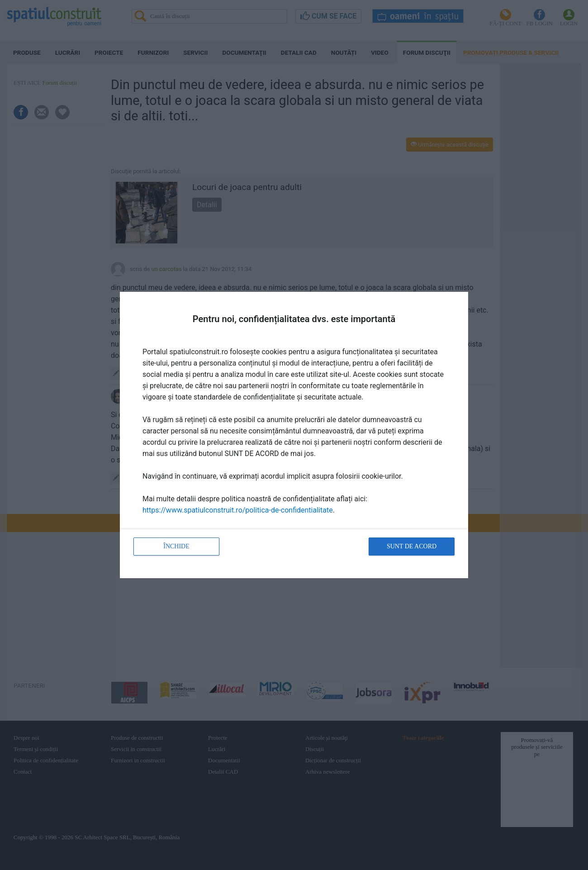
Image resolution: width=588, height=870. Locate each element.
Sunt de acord (412, 546)
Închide (176, 546)
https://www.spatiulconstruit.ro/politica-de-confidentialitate (238, 510)
